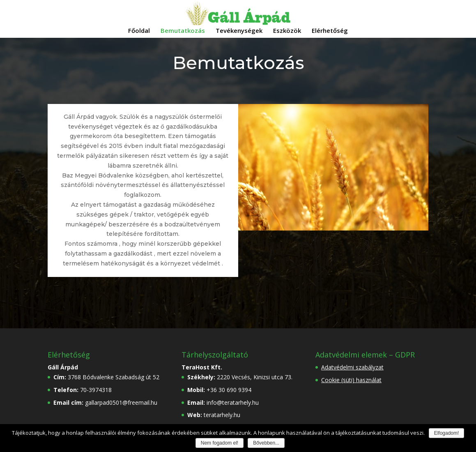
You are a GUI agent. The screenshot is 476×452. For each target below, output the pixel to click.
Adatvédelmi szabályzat (352, 367)
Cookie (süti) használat (351, 380)
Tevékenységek (239, 31)
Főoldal (139, 31)
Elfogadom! (447, 433)
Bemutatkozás (183, 31)
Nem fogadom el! (220, 443)
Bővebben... (266, 443)
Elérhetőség (330, 31)
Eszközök (287, 31)
